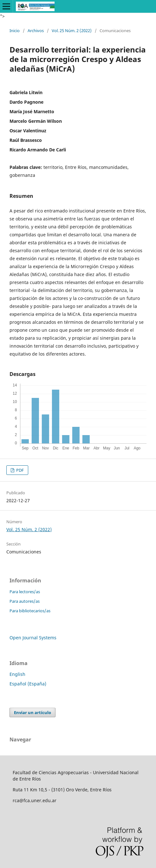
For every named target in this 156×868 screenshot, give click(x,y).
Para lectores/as (25, 592)
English (17, 674)
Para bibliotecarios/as (30, 611)
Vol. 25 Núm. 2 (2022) (72, 31)
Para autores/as (25, 601)
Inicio (15, 31)
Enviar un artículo (32, 712)
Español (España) (28, 684)
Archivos (36, 31)
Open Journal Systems (33, 638)
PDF (19, 470)
